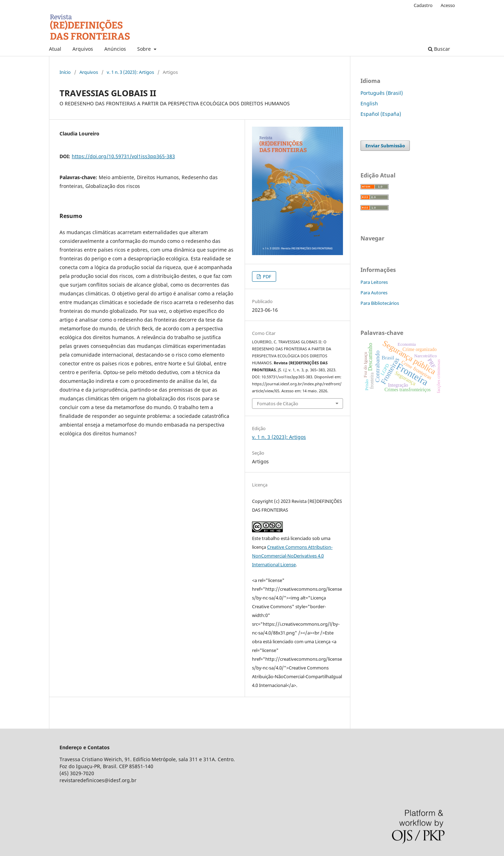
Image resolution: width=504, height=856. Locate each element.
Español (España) (381, 114)
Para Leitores (374, 282)
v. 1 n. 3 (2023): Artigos (130, 72)
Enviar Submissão (385, 146)
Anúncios (115, 49)
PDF (267, 276)
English (369, 103)
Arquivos (83, 49)
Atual (55, 49)
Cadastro (423, 5)
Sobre (145, 49)
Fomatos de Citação (278, 404)
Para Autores (374, 293)
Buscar (439, 49)
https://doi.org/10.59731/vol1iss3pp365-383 (123, 156)
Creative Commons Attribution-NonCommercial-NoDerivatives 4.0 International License (292, 556)
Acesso (448, 5)
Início (65, 72)
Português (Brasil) (382, 93)
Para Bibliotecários (380, 303)
